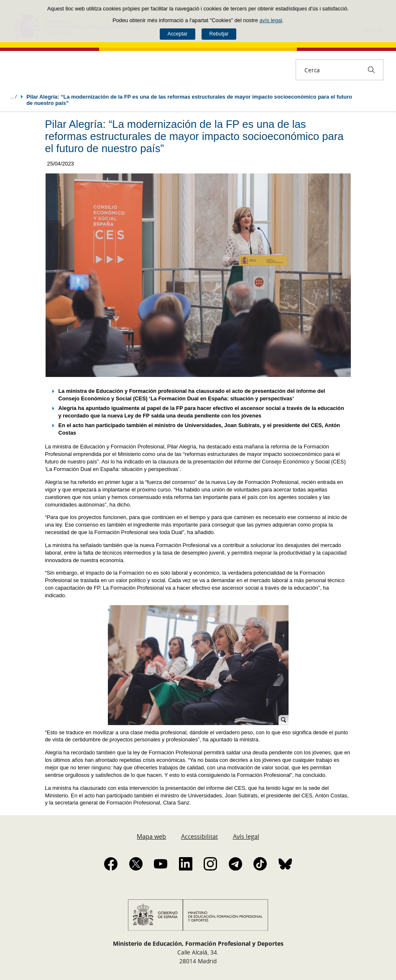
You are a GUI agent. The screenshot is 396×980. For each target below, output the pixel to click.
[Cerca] (371, 70)
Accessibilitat (199, 836)
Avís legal (246, 836)
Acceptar (177, 34)
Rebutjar (219, 34)
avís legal (271, 20)
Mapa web (151, 836)
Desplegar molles (13, 97)
